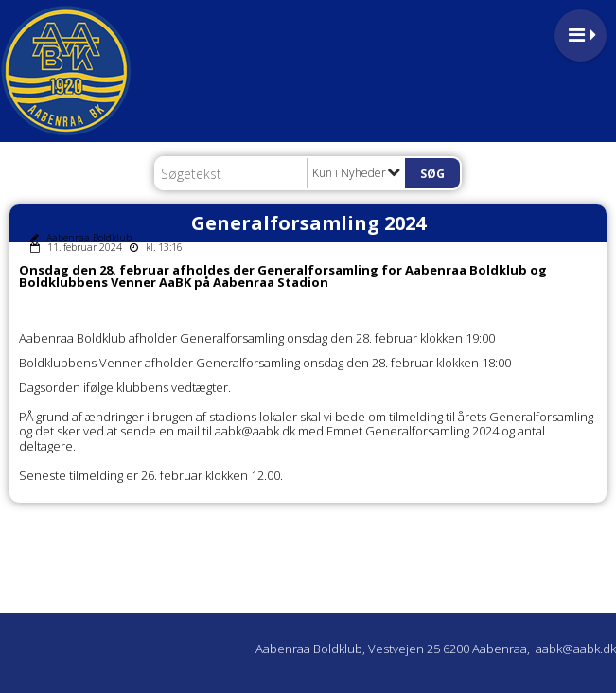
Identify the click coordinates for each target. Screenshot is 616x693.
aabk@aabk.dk (576, 649)
